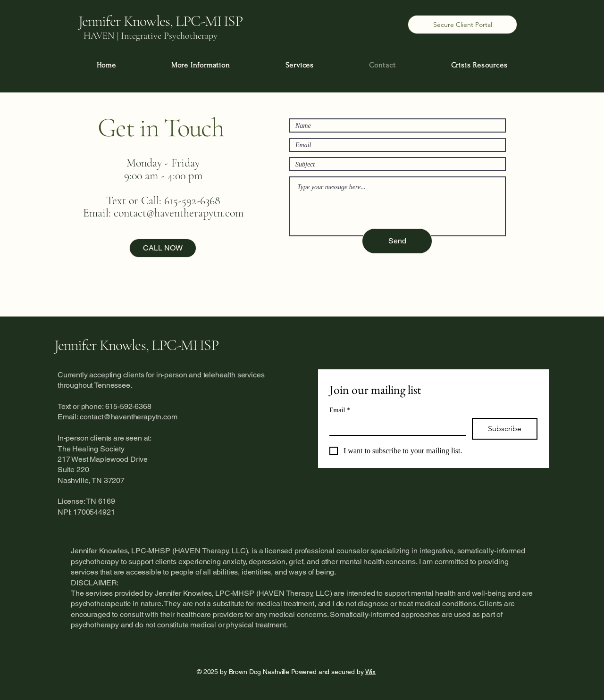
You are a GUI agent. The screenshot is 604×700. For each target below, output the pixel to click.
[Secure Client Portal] (462, 25)
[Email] (395, 426)
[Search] (523, 46)
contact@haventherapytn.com (179, 213)
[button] (201, 65)
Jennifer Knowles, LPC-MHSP (136, 345)
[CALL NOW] (163, 248)
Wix (371, 672)
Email (340, 410)
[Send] (397, 241)
